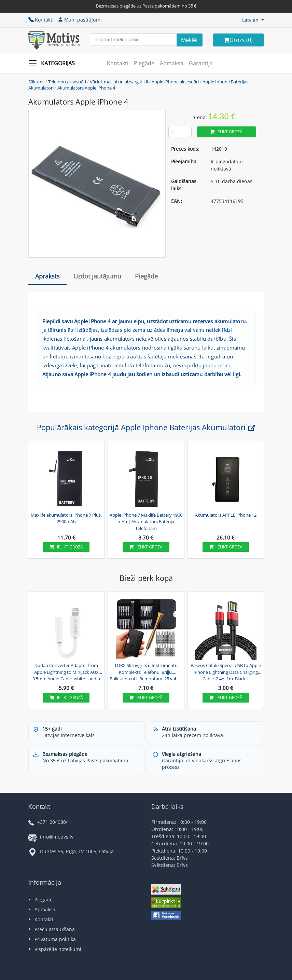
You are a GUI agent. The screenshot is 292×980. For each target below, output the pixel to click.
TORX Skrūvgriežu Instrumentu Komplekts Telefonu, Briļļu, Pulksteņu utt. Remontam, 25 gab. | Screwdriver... (146, 671)
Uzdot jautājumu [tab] (97, 276)
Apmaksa (172, 63)
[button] (253, 20)
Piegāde (144, 63)
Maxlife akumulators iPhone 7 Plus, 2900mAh (66, 518)
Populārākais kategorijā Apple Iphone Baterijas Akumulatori (146, 427)
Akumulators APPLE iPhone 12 (226, 515)
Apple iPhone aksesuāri (175, 82)
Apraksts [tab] (47, 276)
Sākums (36, 82)
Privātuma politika (55, 939)
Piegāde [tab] (146, 276)
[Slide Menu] (54, 63)
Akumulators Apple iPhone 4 (86, 88)
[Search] (190, 40)
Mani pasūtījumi (80, 20)
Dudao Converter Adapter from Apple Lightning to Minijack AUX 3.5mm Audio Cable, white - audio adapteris (66, 671)
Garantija (201, 63)
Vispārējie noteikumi (58, 949)
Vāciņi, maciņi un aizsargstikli (119, 82)
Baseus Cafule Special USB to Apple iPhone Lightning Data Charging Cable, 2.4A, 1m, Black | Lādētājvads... (226, 671)
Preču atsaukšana (55, 929)
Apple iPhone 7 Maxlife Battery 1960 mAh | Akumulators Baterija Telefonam (146, 521)
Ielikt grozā (226, 132)
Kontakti (41, 20)
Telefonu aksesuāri (67, 82)
